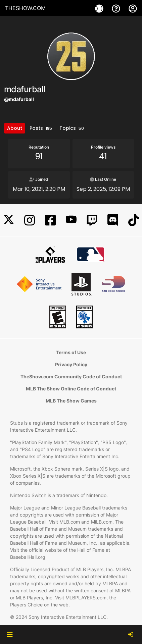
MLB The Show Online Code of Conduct (71, 389)
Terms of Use (71, 352)
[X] (9, 220)
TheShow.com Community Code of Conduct (71, 377)
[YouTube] (71, 220)
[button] (10, 635)
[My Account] (133, 8)
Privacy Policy (71, 364)
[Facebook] (50, 220)
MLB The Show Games (71, 401)
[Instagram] (30, 220)
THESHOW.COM (25, 8)
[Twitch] (92, 220)
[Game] (100, 8)
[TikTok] (134, 220)
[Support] (117, 8)
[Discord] (113, 220)
